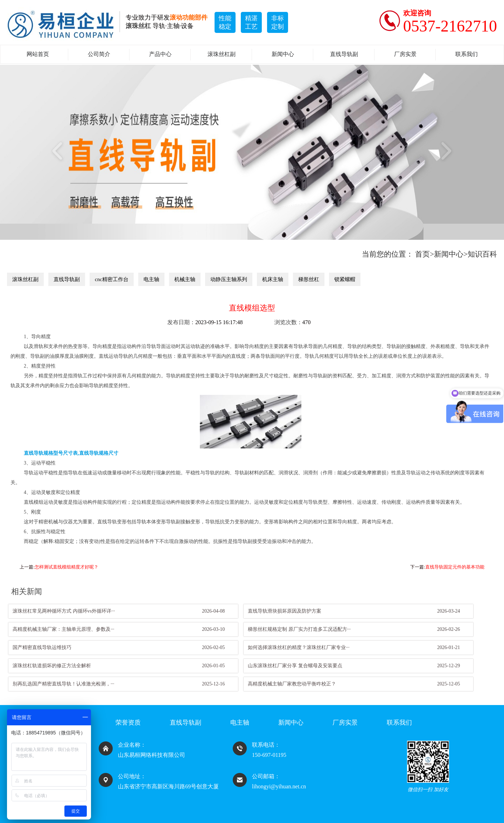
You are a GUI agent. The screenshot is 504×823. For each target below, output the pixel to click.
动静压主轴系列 (229, 279)
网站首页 (38, 54)
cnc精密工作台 (112, 279)
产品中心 (160, 54)
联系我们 (467, 54)
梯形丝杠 (309, 279)
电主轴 (151, 279)
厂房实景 (405, 54)
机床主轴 (273, 279)
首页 (422, 254)
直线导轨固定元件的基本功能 (455, 567)
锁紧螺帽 (345, 279)
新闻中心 (283, 54)
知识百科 (482, 254)
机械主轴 (185, 279)
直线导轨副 (344, 54)
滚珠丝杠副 (222, 54)
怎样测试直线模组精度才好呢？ (66, 567)
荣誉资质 (128, 723)
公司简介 (99, 54)
